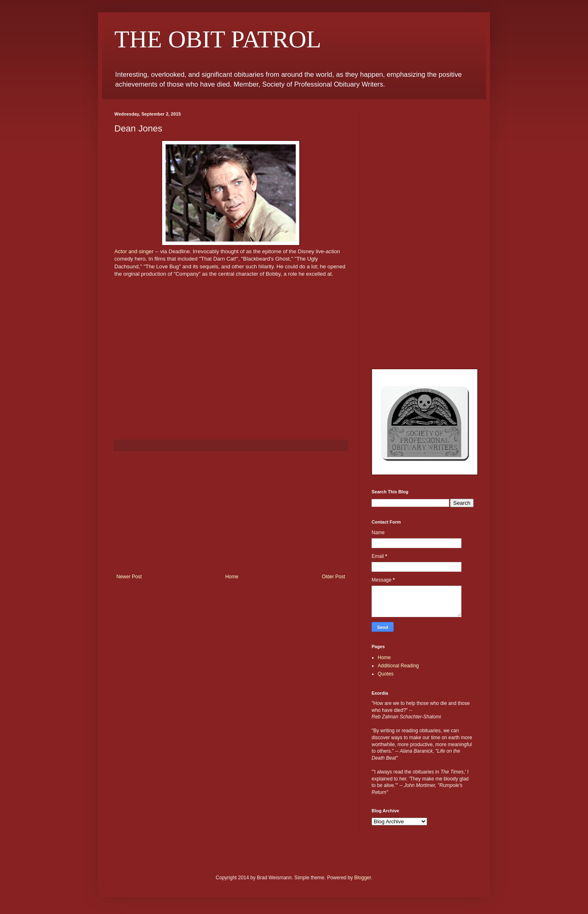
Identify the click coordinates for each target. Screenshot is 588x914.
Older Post (333, 577)
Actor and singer (134, 251)
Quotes (386, 674)
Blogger (363, 878)
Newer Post (129, 577)
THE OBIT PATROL (218, 39)
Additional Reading (398, 666)
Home (232, 577)
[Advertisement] (231, 513)
